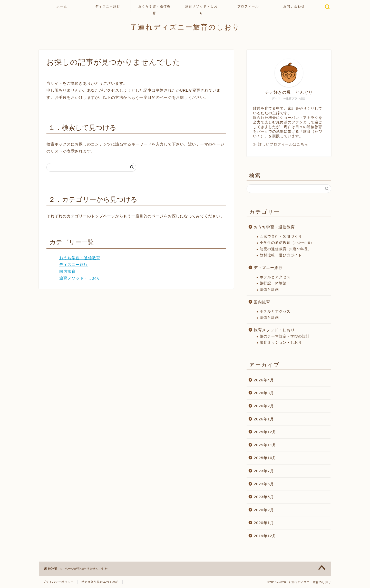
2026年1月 (264, 419)
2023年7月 (264, 471)
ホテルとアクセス (275, 277)
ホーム (62, 6)
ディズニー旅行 (108, 6)
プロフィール (248, 6)
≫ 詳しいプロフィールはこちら (281, 144)
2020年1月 (264, 523)
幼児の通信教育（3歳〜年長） (286, 249)
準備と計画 (269, 290)
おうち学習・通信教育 (154, 8)
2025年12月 (265, 432)
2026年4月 (264, 380)
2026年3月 (264, 393)
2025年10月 (265, 458)
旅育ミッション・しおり (281, 343)
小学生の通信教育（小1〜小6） (287, 243)
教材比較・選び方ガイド (281, 255)
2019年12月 (265, 536)
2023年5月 (264, 497)
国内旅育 (67, 271)
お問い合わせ (294, 6)
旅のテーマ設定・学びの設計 (285, 336)
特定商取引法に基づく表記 (100, 582)
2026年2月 (264, 406)
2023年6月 (264, 484)
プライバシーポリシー (58, 582)
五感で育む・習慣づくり (281, 237)
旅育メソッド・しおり (201, 8)
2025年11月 (265, 445)
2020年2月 (264, 510)
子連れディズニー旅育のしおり (185, 27)
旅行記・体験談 (273, 283)
